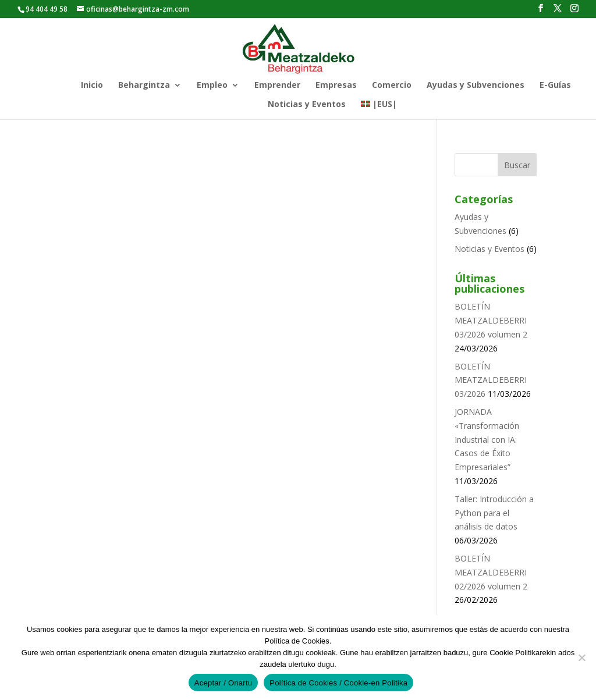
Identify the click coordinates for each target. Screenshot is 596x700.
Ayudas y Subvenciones (476, 86)
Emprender (277, 86)
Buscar (517, 165)
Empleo (212, 86)
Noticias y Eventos (307, 105)
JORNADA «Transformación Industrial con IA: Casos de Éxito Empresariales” (487, 439)
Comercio (392, 86)
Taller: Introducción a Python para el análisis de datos (494, 513)
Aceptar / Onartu (223, 683)
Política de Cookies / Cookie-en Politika (338, 683)
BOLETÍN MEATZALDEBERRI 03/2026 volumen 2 (491, 320)
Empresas (336, 86)
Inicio (92, 86)
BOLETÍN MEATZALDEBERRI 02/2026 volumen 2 (491, 572)
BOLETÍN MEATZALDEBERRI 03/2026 (491, 380)
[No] (581, 658)
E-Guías (555, 86)
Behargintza (144, 86)
